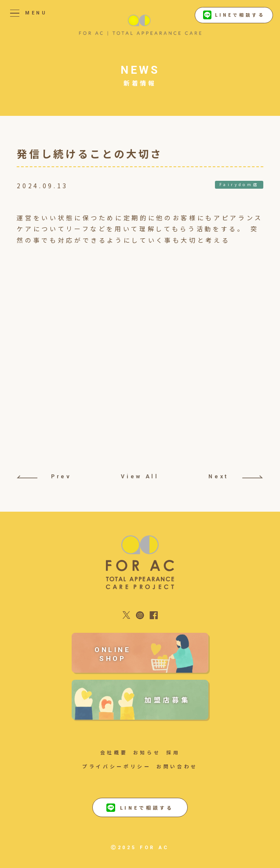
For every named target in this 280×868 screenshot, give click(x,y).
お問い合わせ (177, 766)
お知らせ (147, 752)
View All (140, 476)
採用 (173, 752)
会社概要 (114, 752)
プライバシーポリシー (117, 766)
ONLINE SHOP (113, 654)
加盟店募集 (167, 699)
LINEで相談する (234, 15)
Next (235, 476)
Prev (44, 476)
